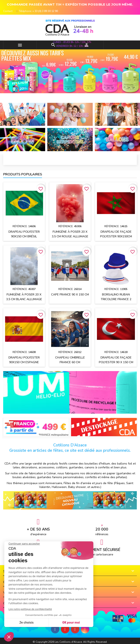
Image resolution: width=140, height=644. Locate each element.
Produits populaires (23, 174)
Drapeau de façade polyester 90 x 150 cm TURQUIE (116, 362)
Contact (8, 11)
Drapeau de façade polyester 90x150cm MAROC (116, 236)
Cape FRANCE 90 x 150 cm (70, 295)
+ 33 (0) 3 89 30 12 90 (45, 11)
